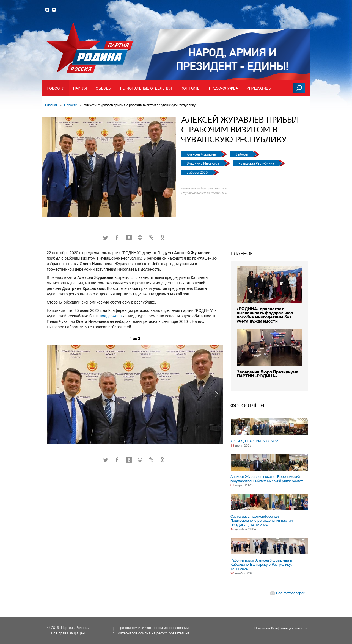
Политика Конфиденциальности (280, 628)
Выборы (242, 154)
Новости (56, 88)
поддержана (111, 316)
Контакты (190, 88)
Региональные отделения (146, 88)
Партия (80, 88)
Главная (51, 105)
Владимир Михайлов (203, 163)
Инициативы (259, 88)
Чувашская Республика (257, 163)
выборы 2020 (198, 172)
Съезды (104, 88)
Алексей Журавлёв (202, 154)
